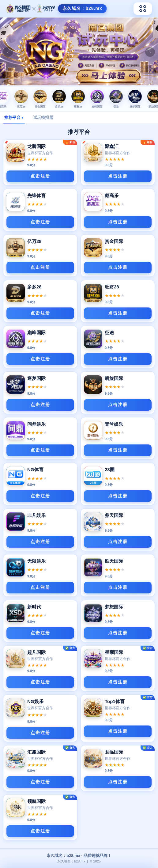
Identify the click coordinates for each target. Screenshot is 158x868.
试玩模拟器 (43, 117)
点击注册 (40, 176)
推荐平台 (14, 117)
